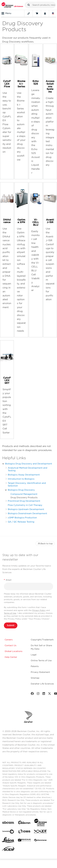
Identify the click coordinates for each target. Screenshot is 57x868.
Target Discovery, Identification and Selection (27, 484)
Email (8, 580)
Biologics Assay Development (24, 475)
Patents (35, 666)
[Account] (45, 13)
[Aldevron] (24, 823)
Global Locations (13, 651)
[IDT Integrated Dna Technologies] (40, 832)
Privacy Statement (40, 672)
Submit (11, 625)
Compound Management (24, 494)
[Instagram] (38, 694)
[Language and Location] (53, 13)
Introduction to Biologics (21, 479)
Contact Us (10, 645)
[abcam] (8, 823)
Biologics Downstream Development (27, 513)
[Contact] (28, 13)
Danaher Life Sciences (42, 684)
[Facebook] (32, 694)
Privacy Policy (39, 610)
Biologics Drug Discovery (21, 490)
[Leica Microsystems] (8, 841)
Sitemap (35, 678)
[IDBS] (24, 832)
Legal (34, 655)
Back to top (45, 544)
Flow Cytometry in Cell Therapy (25, 505)
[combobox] (40, 5)
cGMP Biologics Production (22, 518)
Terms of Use (10, 613)
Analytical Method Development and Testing (28, 469)
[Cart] (37, 13)
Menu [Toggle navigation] (6, 13)
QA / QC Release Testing (21, 522)
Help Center (11, 657)
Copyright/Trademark (42, 640)
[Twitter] (49, 694)
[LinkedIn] (44, 694)
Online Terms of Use (41, 660)
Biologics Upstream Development (26, 509)
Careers (9, 640)
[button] (29, 5)
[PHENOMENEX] (40, 841)
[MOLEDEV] (24, 841)
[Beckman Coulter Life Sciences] (40, 823)
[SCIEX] (8, 850)
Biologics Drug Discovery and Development (29, 464)
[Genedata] (8, 832)
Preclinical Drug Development (24, 501)
